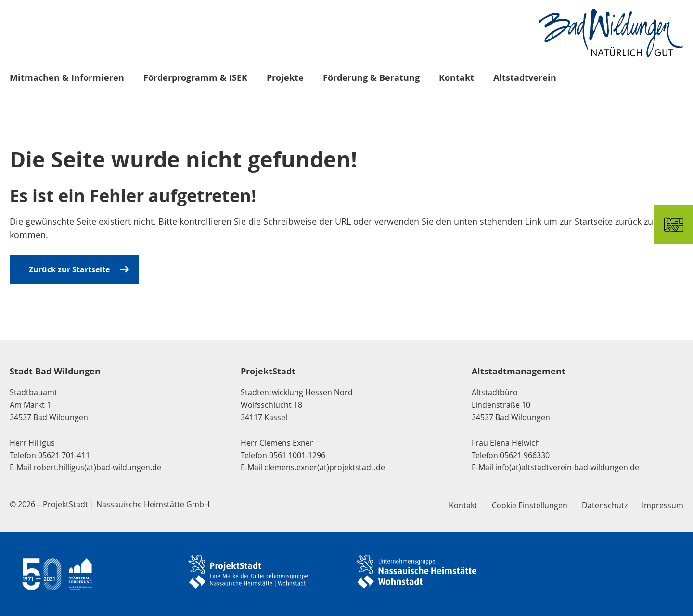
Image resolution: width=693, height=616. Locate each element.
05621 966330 (525, 455)
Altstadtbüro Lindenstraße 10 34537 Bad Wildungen (511, 405)
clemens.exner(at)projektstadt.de (325, 467)
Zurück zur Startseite (69, 269)
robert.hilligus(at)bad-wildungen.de (97, 467)
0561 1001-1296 (297, 455)
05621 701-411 (64, 455)
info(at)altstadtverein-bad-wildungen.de (567, 467)
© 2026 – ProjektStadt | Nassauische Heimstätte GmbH (110, 504)
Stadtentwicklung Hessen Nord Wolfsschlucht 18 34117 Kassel (297, 405)
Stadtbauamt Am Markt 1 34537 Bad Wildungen (49, 405)
